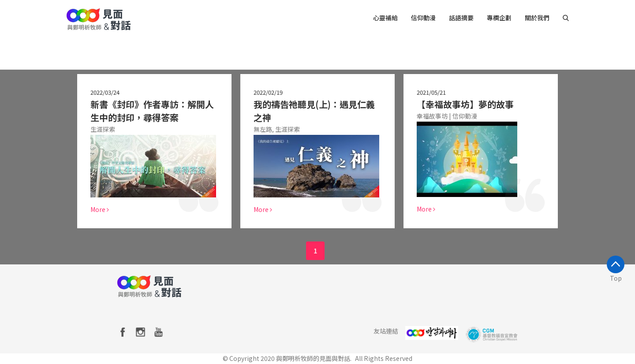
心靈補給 (385, 18)
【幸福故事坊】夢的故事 (465, 104)
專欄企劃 (499, 18)
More (99, 209)
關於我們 (537, 18)
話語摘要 (461, 18)
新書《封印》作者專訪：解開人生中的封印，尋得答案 (152, 111)
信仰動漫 (423, 18)
